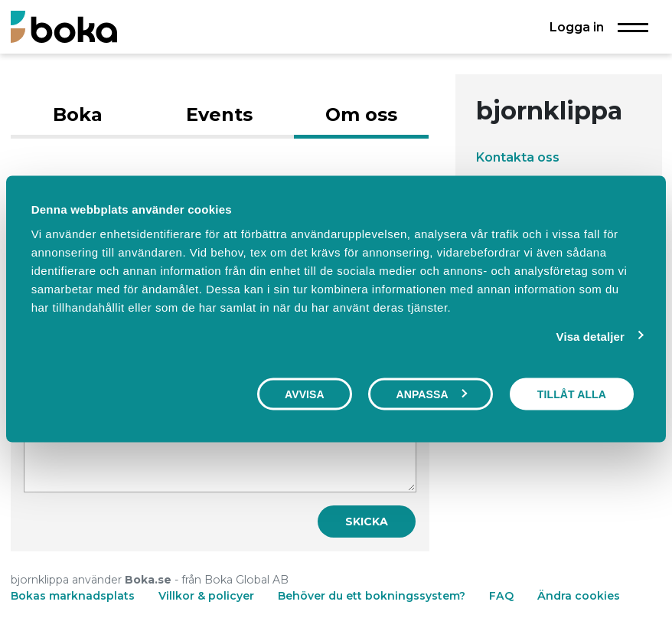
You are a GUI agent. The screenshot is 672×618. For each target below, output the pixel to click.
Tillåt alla (572, 394)
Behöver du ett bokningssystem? (372, 596)
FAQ (503, 596)
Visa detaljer (590, 337)
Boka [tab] (78, 114)
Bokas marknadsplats (73, 596)
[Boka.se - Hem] (64, 26)
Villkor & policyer (206, 596)
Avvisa (305, 394)
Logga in (577, 27)
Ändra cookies (579, 596)
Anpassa (431, 394)
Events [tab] (219, 114)
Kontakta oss (518, 157)
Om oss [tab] (361, 114)
